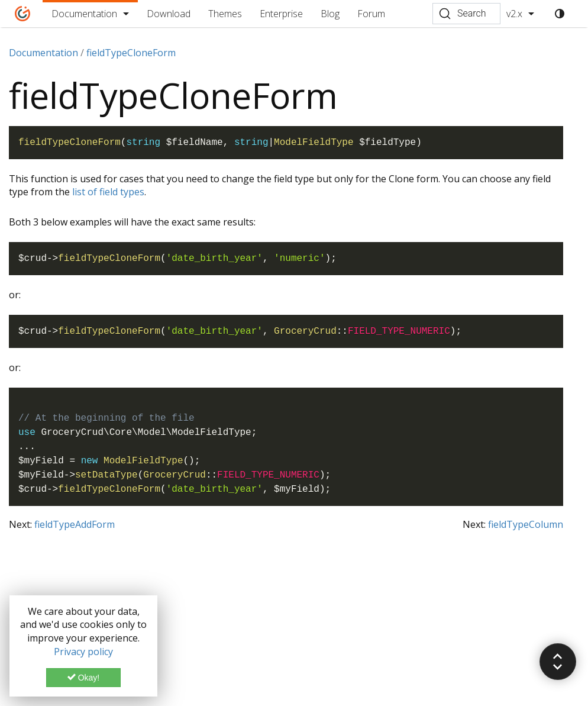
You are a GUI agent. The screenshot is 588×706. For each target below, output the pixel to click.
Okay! (83, 678)
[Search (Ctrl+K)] (466, 14)
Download (169, 14)
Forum (371, 14)
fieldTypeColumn (526, 524)
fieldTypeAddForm (75, 524)
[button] (558, 662)
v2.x (514, 14)
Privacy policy (83, 652)
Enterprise (281, 14)
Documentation (84, 14)
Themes (225, 14)
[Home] (23, 14)
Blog (330, 14)
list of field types (108, 192)
